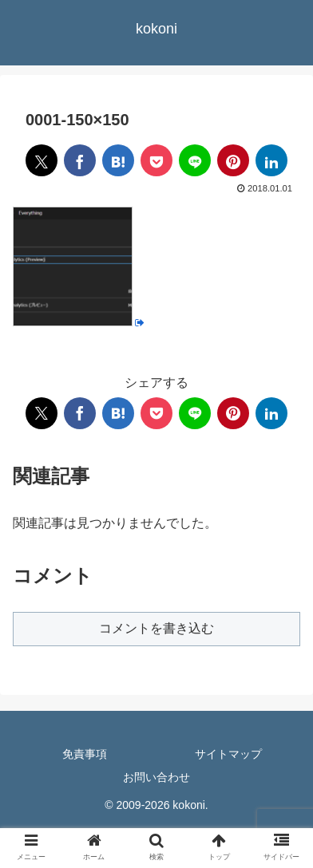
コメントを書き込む (156, 628)
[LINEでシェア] (195, 160)
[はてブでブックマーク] (118, 160)
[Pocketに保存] (156, 160)
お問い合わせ (156, 777)
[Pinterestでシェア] (233, 160)
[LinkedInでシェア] (271, 160)
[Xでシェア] (42, 160)
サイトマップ (228, 754)
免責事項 (85, 754)
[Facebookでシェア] (80, 160)
